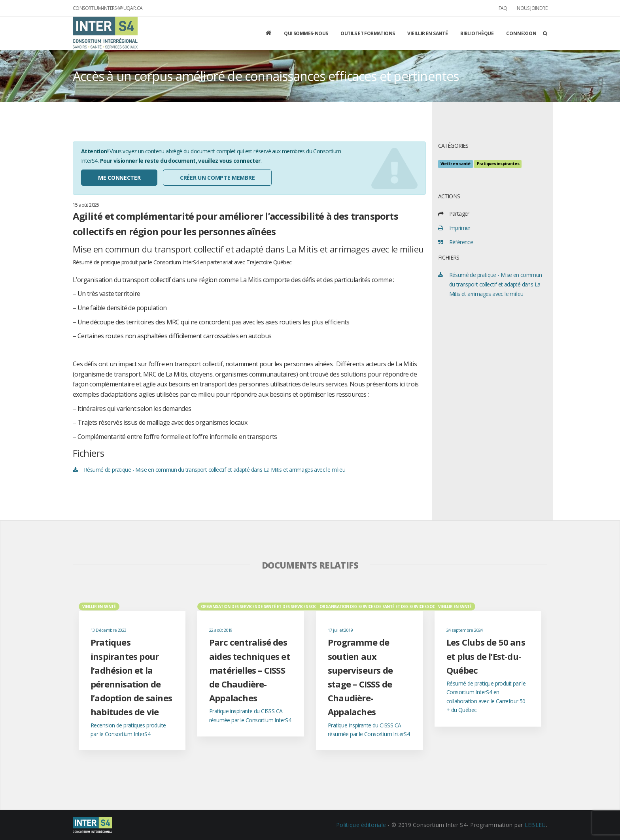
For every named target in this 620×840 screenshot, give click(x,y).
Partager (459, 214)
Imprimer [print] (460, 228)
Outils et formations (368, 33)
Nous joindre (532, 8)
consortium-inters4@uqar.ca (108, 8)
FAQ (503, 8)
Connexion (521, 33)
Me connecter (119, 178)
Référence (461, 242)
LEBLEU (535, 825)
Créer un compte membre (217, 178)
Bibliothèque (477, 33)
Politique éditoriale (361, 825)
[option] (132, 676)
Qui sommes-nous (306, 33)
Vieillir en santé (427, 33)
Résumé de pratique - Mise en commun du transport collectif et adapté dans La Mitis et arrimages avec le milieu (215, 470)
